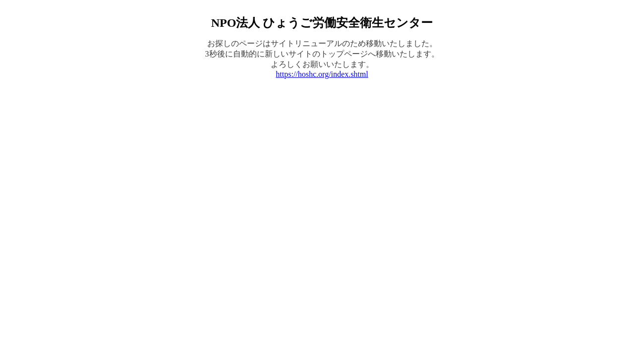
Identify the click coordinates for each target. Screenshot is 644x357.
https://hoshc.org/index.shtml (322, 74)
